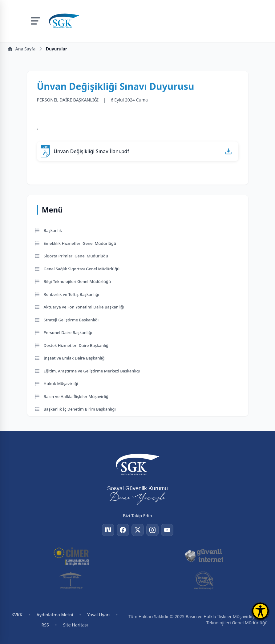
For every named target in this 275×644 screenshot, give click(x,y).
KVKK (17, 615)
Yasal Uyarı (98, 615)
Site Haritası (76, 625)
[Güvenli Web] (71, 580)
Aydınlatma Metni (55, 615)
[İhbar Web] (204, 580)
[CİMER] (71, 556)
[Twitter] (138, 530)
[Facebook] (123, 530)
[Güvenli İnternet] (204, 556)
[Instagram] (152, 530)
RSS (45, 625)
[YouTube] (167, 530)
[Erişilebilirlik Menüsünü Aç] (260, 611)
